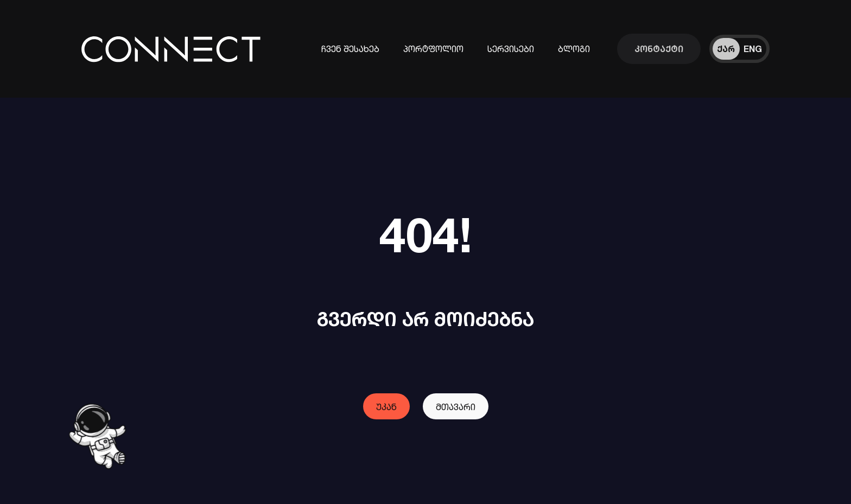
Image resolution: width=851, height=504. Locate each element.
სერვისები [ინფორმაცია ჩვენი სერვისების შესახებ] (511, 49)
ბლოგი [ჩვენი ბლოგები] (574, 49)
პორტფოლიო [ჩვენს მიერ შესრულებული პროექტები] (433, 49)
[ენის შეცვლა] (739, 49)
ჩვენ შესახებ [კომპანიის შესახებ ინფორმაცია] (350, 49)
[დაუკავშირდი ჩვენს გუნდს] (659, 49)
